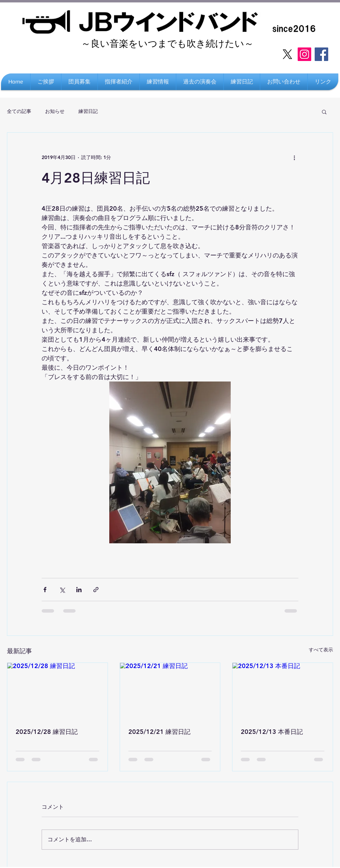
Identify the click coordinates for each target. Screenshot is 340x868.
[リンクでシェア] (96, 590)
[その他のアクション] (294, 158)
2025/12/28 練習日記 (47, 732)
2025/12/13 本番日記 (272, 732)
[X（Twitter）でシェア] (62, 590)
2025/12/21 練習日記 (159, 732)
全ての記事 (19, 111)
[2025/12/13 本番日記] (283, 691)
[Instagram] (304, 54)
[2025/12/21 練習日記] (170, 691)
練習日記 (88, 111)
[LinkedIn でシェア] (79, 590)
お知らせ (55, 111)
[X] (287, 54)
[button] (323, 82)
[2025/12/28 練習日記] (57, 691)
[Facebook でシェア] (45, 590)
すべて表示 (321, 650)
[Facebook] (321, 54)
